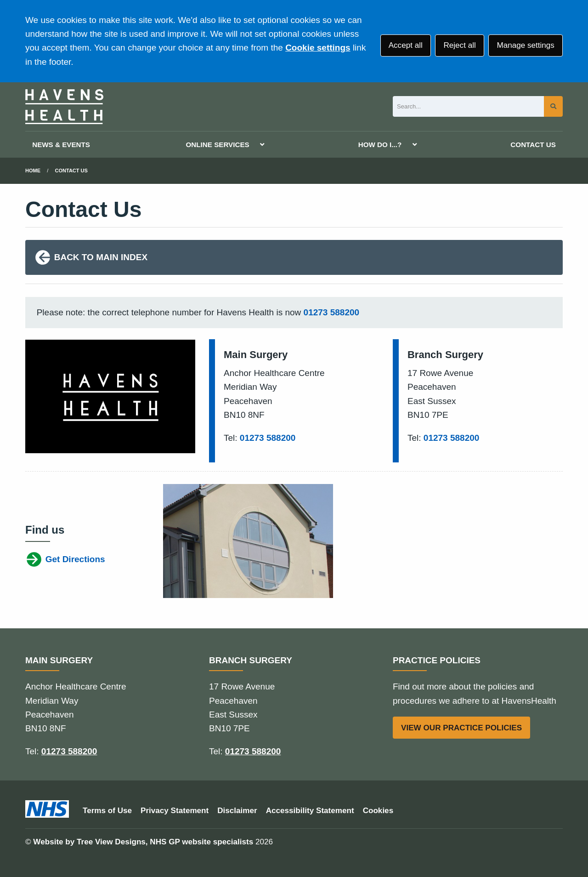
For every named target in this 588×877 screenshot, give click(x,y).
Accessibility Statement (310, 811)
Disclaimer (237, 811)
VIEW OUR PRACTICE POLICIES (461, 728)
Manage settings (525, 45)
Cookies (378, 811)
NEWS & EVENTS (61, 145)
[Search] (468, 106)
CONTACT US (533, 145)
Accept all (406, 45)
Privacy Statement (175, 811)
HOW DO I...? (380, 145)
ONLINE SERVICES (218, 145)
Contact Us (71, 171)
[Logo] (64, 107)
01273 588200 (332, 312)
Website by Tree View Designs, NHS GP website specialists (143, 842)
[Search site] (553, 106)
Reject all (459, 45)
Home (33, 171)
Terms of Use (107, 811)
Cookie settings (318, 48)
